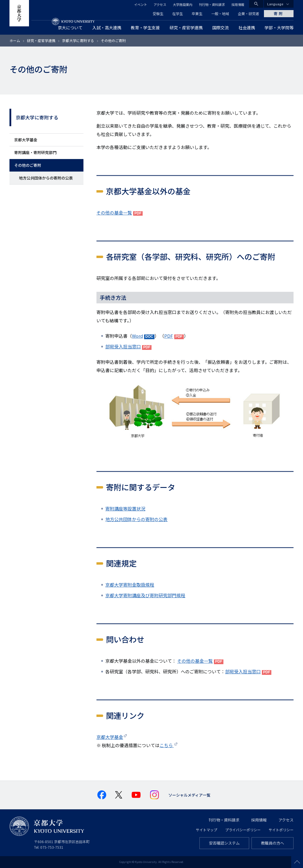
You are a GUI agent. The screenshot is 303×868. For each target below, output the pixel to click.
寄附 (279, 13)
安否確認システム (224, 843)
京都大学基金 (26, 140)
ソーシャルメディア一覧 (189, 795)
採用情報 (238, 4)
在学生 (178, 13)
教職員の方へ (273, 843)
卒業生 (197, 13)
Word (137, 336)
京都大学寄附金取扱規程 (130, 585)
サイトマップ (207, 830)
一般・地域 (220, 13)
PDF (169, 336)
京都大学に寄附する (78, 40)
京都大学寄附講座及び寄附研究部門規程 (145, 595)
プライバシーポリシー (243, 830)
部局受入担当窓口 (123, 346)
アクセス (160, 4)
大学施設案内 (183, 4)
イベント (141, 4)
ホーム (15, 40)
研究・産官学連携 (41, 40)
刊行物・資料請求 (212, 4)
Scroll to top (297, 862)
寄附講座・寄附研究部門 (35, 152)
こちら (167, 745)
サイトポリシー (281, 830)
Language (275, 4)
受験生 (158, 13)
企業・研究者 (249, 13)
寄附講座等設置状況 (125, 509)
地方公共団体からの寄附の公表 (46, 178)
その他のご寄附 (28, 165)
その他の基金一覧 (114, 213)
